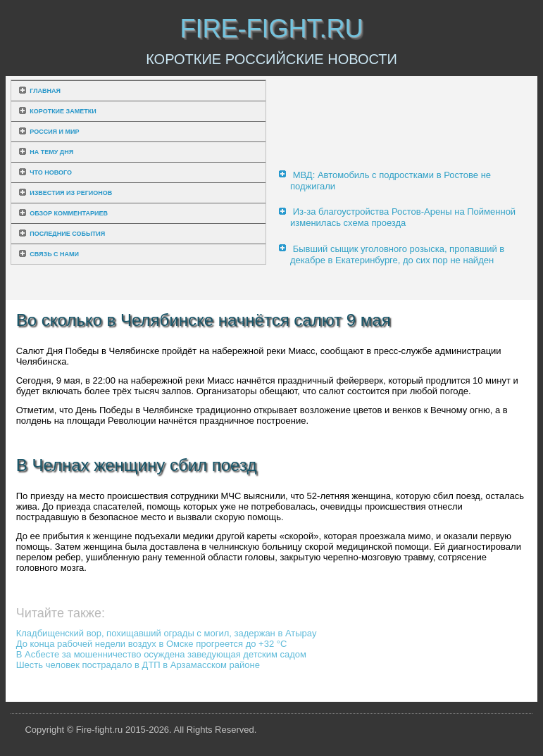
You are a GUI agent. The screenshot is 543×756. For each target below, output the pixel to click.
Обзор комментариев (69, 213)
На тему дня (51, 152)
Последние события (67, 234)
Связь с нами (54, 254)
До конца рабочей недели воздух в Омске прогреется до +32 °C (152, 644)
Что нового (51, 172)
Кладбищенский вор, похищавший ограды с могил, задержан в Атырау (167, 633)
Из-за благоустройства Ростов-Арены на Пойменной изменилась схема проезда (403, 217)
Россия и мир (54, 132)
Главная (45, 91)
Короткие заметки (63, 111)
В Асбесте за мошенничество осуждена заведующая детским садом (161, 654)
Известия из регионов (71, 193)
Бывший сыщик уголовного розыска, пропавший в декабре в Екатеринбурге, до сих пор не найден (397, 254)
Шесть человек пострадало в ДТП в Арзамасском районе (138, 665)
